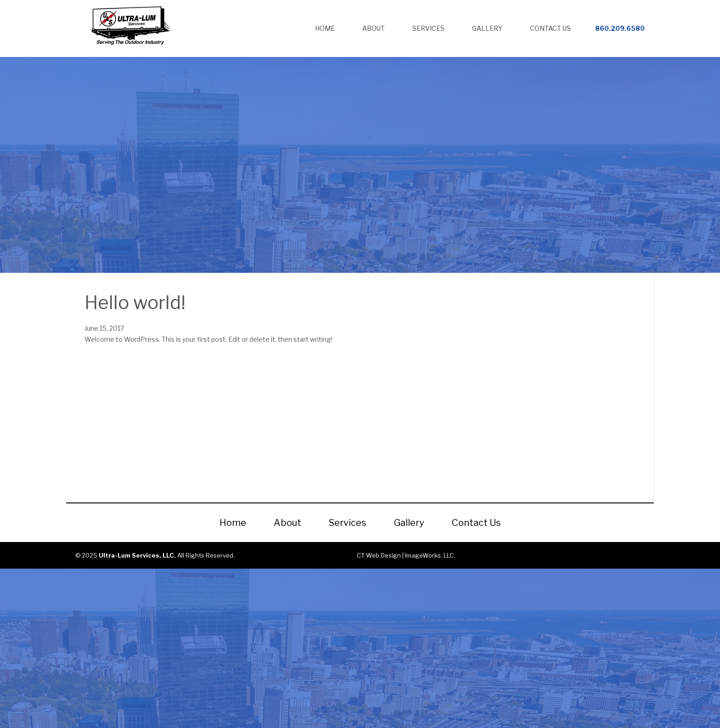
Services (428, 28)
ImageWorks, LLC (429, 555)
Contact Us (550, 28)
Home (325, 28)
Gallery (487, 28)
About (374, 28)
